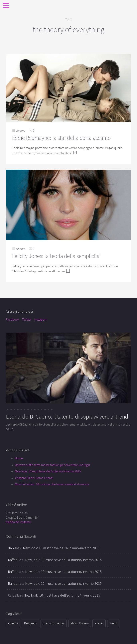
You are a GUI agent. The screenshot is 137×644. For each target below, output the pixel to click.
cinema (21, 130)
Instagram (41, 319)
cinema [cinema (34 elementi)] (13, 623)
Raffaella (15, 560)
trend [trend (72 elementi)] (113, 623)
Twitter (27, 319)
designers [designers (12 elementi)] (30, 623)
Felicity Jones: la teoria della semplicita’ (56, 256)
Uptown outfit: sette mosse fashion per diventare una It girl (53, 465)
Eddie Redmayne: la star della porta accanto (61, 138)
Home (19, 458)
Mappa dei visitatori (18, 522)
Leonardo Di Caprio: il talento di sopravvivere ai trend (67, 417)
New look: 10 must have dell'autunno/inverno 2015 (48, 471)
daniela (13, 548)
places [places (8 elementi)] (99, 623)
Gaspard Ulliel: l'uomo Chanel (34, 478)
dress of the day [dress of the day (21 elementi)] (54, 623)
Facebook (13, 319)
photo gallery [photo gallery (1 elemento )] (80, 623)
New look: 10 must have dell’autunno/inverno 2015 (61, 548)
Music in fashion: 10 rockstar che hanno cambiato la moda (52, 484)
